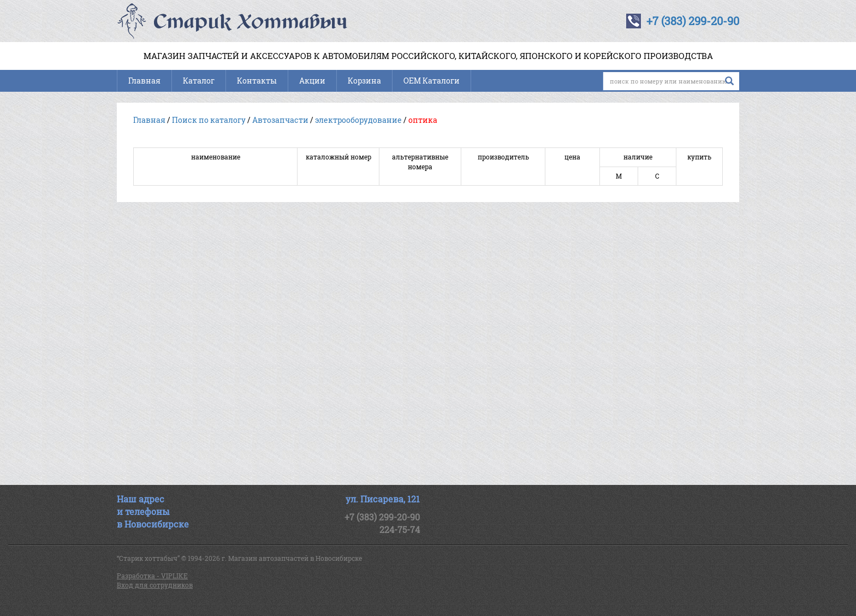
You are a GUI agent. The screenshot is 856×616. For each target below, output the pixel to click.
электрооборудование (358, 120)
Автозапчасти (280, 120)
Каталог (199, 81)
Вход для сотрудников (155, 585)
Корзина (364, 81)
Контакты (257, 81)
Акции (312, 81)
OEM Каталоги (432, 81)
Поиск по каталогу (209, 120)
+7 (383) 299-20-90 (693, 21)
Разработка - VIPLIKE (152, 576)
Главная (144, 81)
